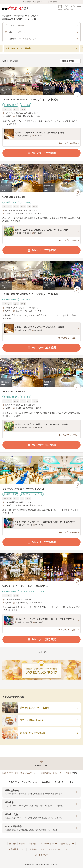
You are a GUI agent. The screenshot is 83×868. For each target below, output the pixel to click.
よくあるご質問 (41, 855)
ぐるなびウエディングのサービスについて (57, 849)
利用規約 (22, 844)
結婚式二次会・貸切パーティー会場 (55, 773)
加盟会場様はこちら (17, 849)
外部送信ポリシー (67, 844)
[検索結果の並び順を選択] (70, 61)
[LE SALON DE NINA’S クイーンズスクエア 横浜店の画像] (41, 81)
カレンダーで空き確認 (41, 153)
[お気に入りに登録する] (77, 95)
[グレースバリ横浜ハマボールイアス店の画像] (41, 470)
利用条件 (32, 844)
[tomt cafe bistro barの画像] (41, 178)
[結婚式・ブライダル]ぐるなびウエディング (20, 773)
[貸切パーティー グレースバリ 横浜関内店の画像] (41, 567)
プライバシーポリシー (48, 844)
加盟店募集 (32, 849)
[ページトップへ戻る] (41, 763)
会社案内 (13, 844)
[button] (41, 792)
